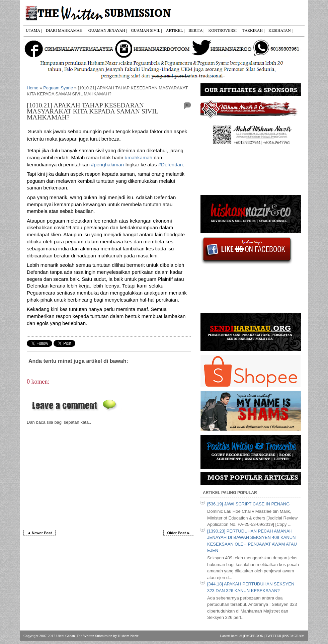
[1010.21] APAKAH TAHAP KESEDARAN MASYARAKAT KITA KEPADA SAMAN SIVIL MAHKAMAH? (92, 111)
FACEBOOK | (255, 636)
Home (33, 88)
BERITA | (196, 30)
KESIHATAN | (280, 30)
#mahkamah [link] (139, 157)
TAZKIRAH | (254, 30)
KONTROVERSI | (223, 30)
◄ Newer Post (39, 533)
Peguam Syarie (58, 88)
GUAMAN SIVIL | (146, 30)
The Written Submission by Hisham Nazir (108, 636)
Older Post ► (179, 533)
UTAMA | (34, 30)
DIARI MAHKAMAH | (65, 30)
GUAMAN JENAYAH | (108, 30)
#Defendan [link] (171, 165)
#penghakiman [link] (107, 165)
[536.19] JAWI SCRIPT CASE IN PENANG (248, 504)
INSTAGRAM (294, 636)
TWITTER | (274, 636)
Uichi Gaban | (66, 636)
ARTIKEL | (175, 30)
